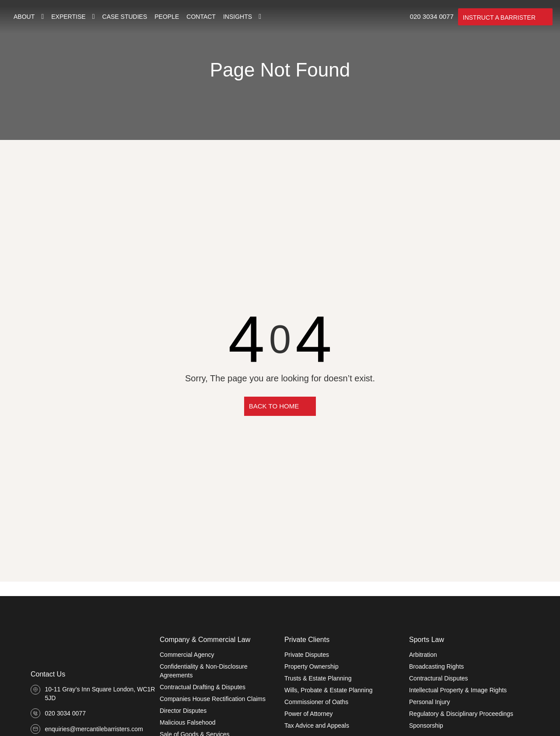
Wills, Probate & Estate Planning (329, 690)
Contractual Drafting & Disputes (203, 687)
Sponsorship (426, 726)
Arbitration (423, 655)
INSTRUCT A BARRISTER (499, 17)
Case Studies (125, 17)
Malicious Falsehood (188, 722)
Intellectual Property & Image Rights (458, 690)
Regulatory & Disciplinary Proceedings (461, 714)
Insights (238, 17)
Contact (201, 17)
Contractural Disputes (439, 678)
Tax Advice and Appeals (317, 726)
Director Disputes (183, 711)
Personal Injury (429, 702)
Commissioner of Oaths (316, 702)
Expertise (68, 17)
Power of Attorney (309, 714)
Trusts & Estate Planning (318, 678)
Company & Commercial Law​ (205, 640)
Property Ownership (311, 666)
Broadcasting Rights (436, 666)
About (24, 17)
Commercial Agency (187, 655)
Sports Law (427, 640)
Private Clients (307, 640)
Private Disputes (307, 655)
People (167, 17)
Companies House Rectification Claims (213, 699)
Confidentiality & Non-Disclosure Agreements (204, 671)
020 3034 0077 (432, 16)
